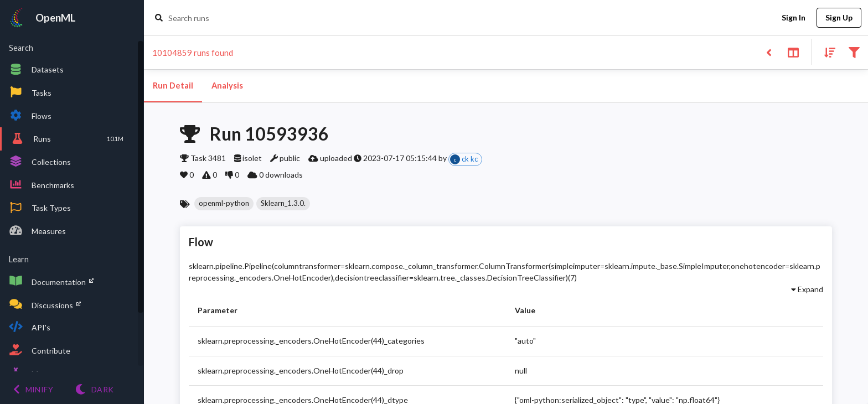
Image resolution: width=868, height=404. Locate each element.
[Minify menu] (33, 389)
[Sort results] (826, 52)
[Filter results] (854, 52)
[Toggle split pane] (793, 52)
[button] (224, 204)
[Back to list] (769, 52)
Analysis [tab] (227, 86)
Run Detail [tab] (173, 86)
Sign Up (839, 18)
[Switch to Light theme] (94, 389)
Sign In (793, 18)
